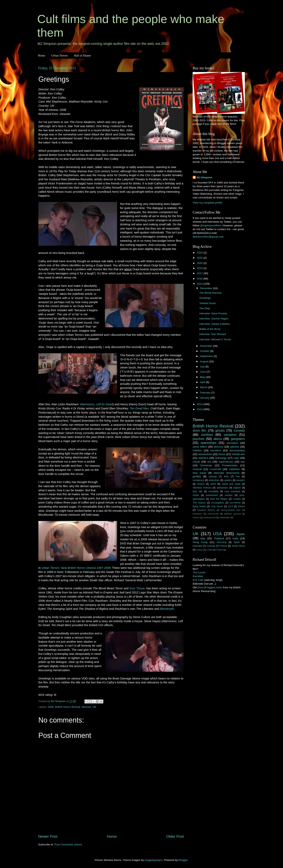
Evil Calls (198, 580)
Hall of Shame (82, 56)
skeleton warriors (233, 514)
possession (212, 495)
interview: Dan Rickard (213, 334)
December (206, 288)
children (197, 450)
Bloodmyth (167, 609)
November (206, 346)
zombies (207, 435)
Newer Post (48, 836)
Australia (197, 546)
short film (200, 430)
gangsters (238, 439)
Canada (211, 546)
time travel (199, 473)
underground (209, 517)
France (223, 546)
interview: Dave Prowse (213, 313)
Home (42, 56)
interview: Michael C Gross (215, 339)
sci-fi (231, 506)
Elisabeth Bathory (206, 510)
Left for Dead (104, 404)
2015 (200, 284)
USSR (209, 550)
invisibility (213, 491)
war (243, 462)
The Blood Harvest (210, 293)
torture (241, 506)
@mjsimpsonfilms (211, 225)
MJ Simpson (204, 177)
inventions (197, 514)
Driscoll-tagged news (210, 587)
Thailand (219, 538)
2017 (200, 273)
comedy (239, 430)
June (203, 372)
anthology (221, 458)
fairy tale (198, 491)
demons (86, 707)
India (235, 538)
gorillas (197, 476)
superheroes (226, 462)
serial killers (200, 447)
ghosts (220, 430)
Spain (237, 542)
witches (234, 447)
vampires (230, 435)
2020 (200, 263)
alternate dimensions (227, 473)
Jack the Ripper (219, 499)
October (205, 351)
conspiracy (198, 480)
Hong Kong (200, 542)
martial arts (238, 454)
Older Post (175, 836)
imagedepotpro (154, 860)
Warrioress (87, 404)
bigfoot (237, 488)
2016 (200, 279)
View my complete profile (207, 203)
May (203, 377)
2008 (51, 707)
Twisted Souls (208, 303)
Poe (238, 477)
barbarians (222, 488)
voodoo (229, 495)
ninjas (196, 495)
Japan (240, 534)
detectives (214, 480)
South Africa (238, 546)
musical (197, 469)
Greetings (205, 298)
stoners (196, 517)
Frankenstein (230, 465)
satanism (234, 469)
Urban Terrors (59, 56)
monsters (216, 450)
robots (196, 462)
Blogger (183, 860)
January (205, 398)
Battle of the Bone (210, 329)
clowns (201, 484)
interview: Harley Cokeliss (215, 324)
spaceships (209, 443)
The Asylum (199, 503)
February (206, 393)
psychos (198, 439)
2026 (200, 253)
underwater (225, 517)
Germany (222, 542)
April (203, 382)
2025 (200, 258)
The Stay (205, 308)
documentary (237, 450)
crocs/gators (218, 503)
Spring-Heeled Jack (231, 510)
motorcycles (213, 514)
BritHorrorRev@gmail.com (208, 237)
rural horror (217, 506)
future (222, 454)
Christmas (206, 465)
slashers (203, 458)
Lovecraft (215, 469)
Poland (220, 550)
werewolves (205, 454)
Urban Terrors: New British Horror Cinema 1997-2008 (76, 568)
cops (236, 458)
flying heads (199, 506)
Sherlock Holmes (202, 488)
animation (232, 443)
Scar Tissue (137, 588)
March (204, 387)
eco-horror (235, 503)
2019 (200, 268)
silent (213, 484)
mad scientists (232, 491)
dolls (226, 477)
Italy (203, 538)
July (203, 367)
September (207, 356)
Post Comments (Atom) (68, 844)
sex (209, 462)
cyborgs (213, 477)
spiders (228, 480)
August (204, 361)
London (237, 499)
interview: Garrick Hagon (214, 319)
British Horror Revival (68, 707)
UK (94, 707)
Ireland (199, 550)
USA (217, 534)
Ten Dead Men (139, 408)
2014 (200, 404)
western (241, 480)
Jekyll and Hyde (231, 484)
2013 (200, 409)
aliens (218, 439)
